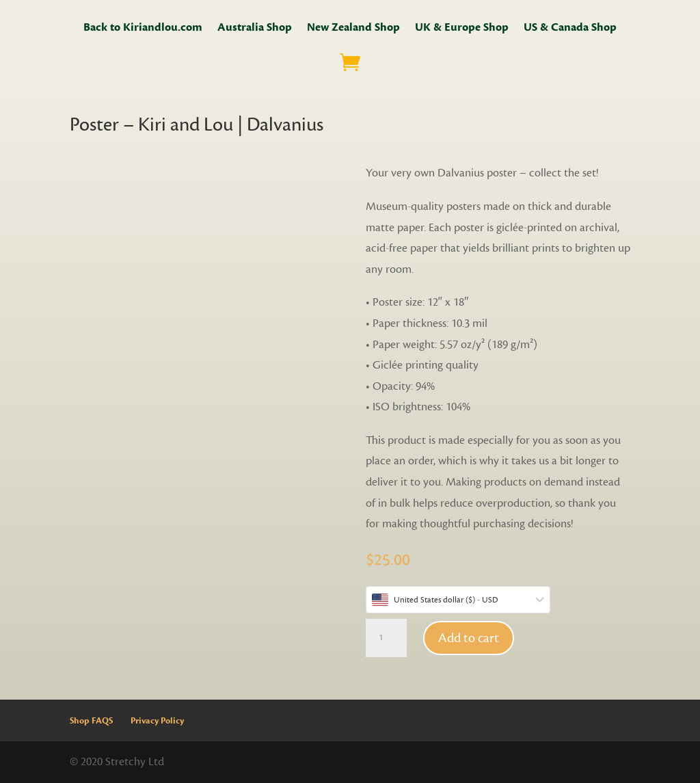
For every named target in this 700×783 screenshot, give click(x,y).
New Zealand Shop (353, 29)
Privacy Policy (157, 721)
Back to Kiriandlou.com (143, 29)
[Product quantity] (386, 638)
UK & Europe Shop (462, 29)
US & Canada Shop (570, 29)
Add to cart (469, 638)
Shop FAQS (91, 721)
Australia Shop (255, 29)
